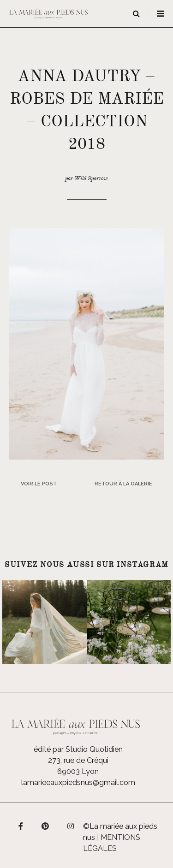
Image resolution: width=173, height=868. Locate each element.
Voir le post (39, 484)
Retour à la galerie (123, 484)
